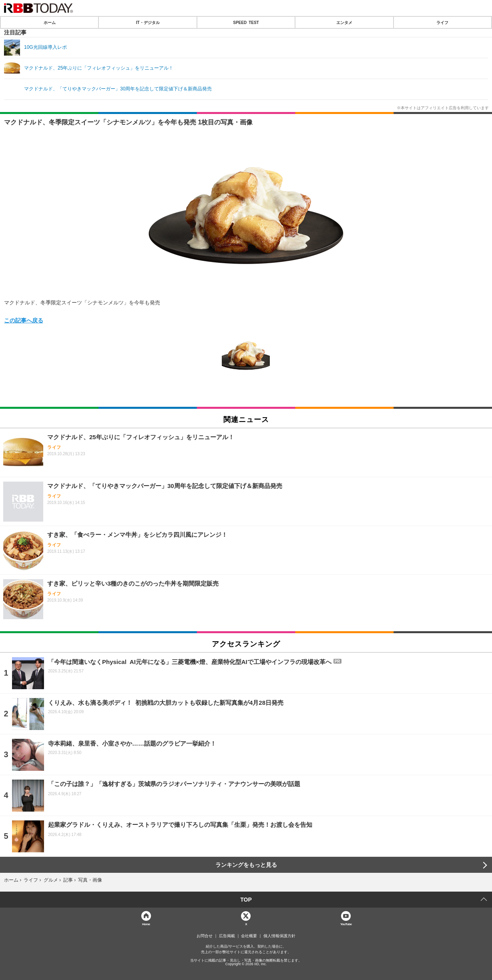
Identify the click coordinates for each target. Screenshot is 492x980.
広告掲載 (227, 936)
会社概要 (249, 936)
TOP (246, 900)
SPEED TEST (246, 22)
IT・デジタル (148, 22)
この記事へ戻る (24, 320)
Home (146, 924)
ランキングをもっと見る (246, 865)
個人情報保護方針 (279, 936)
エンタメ (344, 22)
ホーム (50, 22)
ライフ (442, 22)
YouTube (346, 924)
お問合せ (205, 936)
